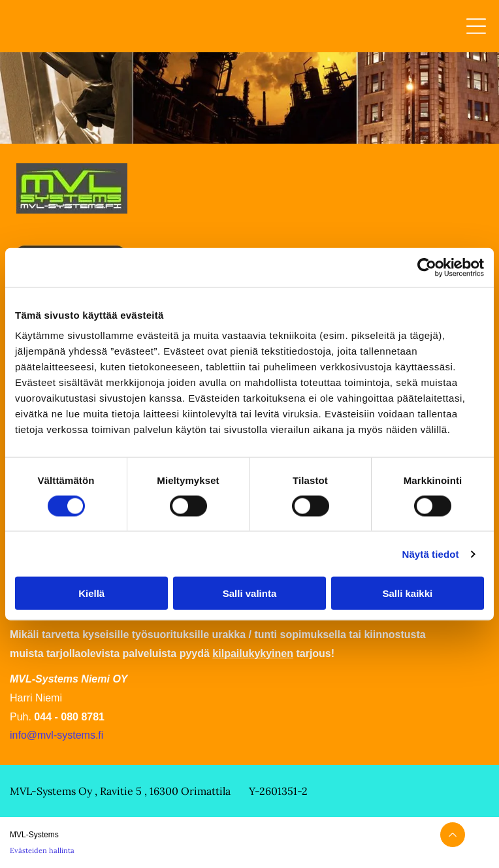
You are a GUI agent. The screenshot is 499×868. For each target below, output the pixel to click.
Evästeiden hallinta (42, 850)
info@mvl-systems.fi (56, 735)
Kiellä (91, 593)
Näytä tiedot (431, 554)
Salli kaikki (407, 593)
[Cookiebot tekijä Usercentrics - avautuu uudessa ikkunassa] (427, 267)
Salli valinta (250, 593)
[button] (476, 26)
